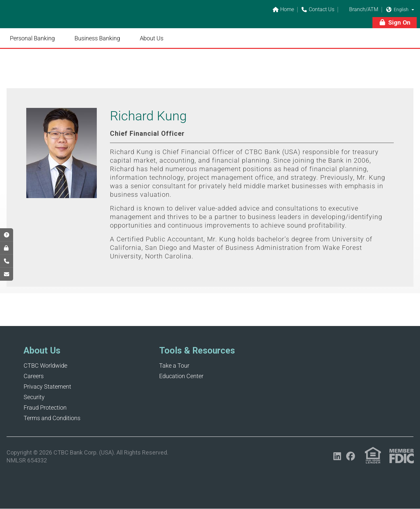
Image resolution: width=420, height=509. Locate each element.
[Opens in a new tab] (337, 456)
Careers (34, 376)
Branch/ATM (360, 10)
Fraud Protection (45, 407)
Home (283, 10)
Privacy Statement (47, 387)
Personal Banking (32, 38)
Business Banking (97, 38)
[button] (413, 10)
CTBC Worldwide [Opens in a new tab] (45, 366)
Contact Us (318, 10)
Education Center (181, 376)
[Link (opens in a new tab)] (373, 455)
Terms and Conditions (52, 418)
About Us (152, 38)
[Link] (52, 18)
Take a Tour (174, 366)
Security (34, 397)
